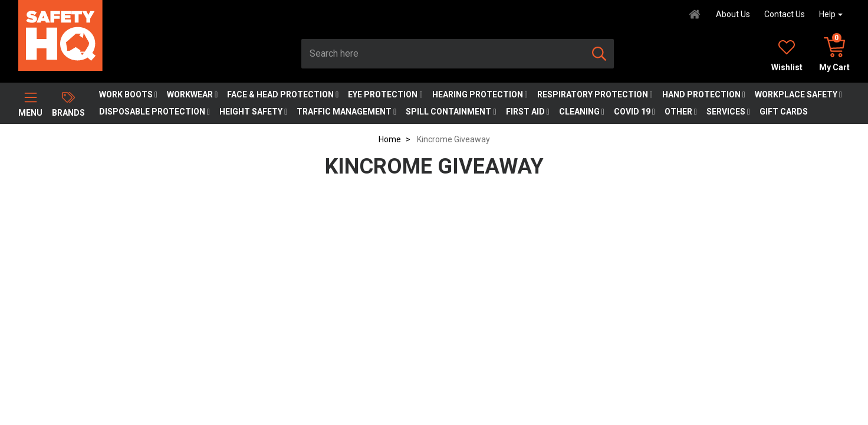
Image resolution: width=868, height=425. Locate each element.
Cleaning (582, 112)
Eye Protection (385, 94)
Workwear (192, 94)
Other (681, 112)
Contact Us (785, 14)
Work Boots (128, 94)
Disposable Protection (154, 112)
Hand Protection (704, 94)
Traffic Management (346, 112)
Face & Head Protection (283, 94)
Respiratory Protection (595, 94)
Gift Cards (784, 112)
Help (827, 14)
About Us (733, 14)
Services (728, 112)
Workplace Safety (798, 94)
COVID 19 (634, 112)
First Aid (528, 112)
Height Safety (253, 112)
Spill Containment (451, 112)
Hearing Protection (480, 94)
